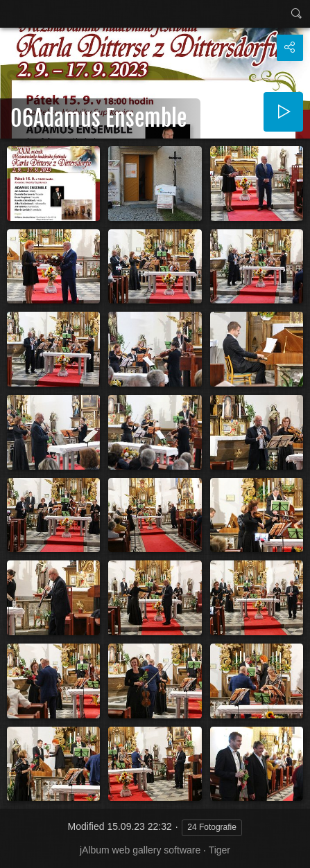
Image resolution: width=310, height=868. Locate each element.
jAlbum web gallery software (140, 850)
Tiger (219, 850)
